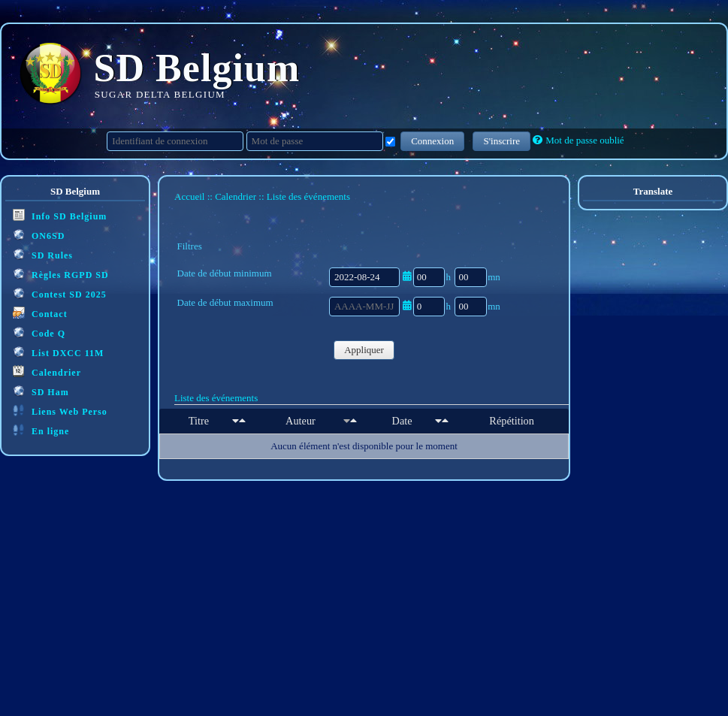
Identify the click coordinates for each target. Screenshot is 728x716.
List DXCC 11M (58, 352)
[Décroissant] (242, 421)
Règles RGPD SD (61, 274)
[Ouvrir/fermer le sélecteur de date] (407, 276)
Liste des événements (216, 398)
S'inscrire (501, 141)
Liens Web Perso (60, 411)
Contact (40, 313)
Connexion (432, 141)
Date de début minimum (225, 273)
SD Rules (43, 254)
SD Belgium (197, 68)
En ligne (41, 430)
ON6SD (39, 235)
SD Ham (41, 391)
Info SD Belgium (60, 215)
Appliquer (364, 350)
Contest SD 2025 (60, 293)
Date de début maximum (225, 302)
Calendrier (47, 372)
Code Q (39, 332)
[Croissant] (236, 421)
